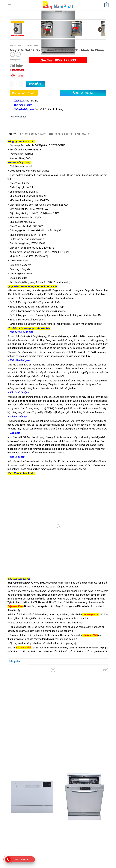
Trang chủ (15, 45)
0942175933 (84, 93)
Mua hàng (35, 84)
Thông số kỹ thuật (33, 134)
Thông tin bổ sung (60, 134)
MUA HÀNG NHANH (25, 93)
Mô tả (13, 134)
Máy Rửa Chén (31, 45)
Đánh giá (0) (82, 134)
